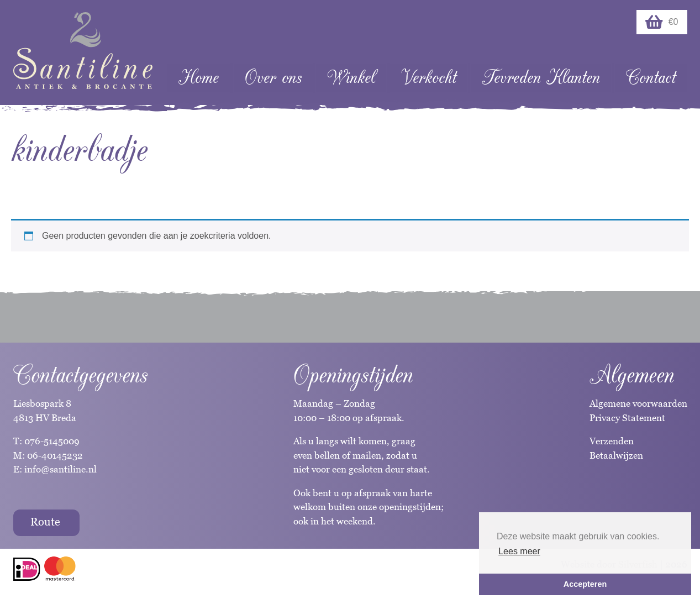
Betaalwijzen (616, 455)
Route (45, 522)
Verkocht (429, 78)
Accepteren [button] (585, 584)
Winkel (351, 78)
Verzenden (612, 441)
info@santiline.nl (60, 469)
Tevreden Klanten (541, 78)
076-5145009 (51, 441)
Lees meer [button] (519, 551)
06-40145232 (55, 455)
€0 (662, 22)
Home (199, 78)
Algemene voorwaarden (638, 403)
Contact (651, 78)
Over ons (273, 78)
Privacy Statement (627, 418)
